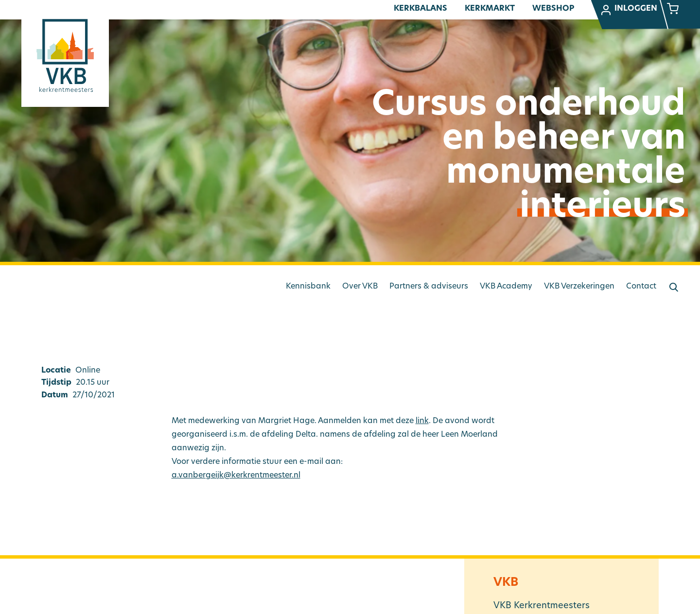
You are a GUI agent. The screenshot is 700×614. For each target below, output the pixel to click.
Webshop (553, 9)
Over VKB (360, 287)
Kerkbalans (420, 9)
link (422, 421)
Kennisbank (308, 287)
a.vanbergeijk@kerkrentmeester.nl (236, 476)
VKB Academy (506, 287)
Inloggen (629, 10)
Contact (641, 287)
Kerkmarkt (490, 9)
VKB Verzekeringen (579, 287)
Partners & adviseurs (429, 287)
